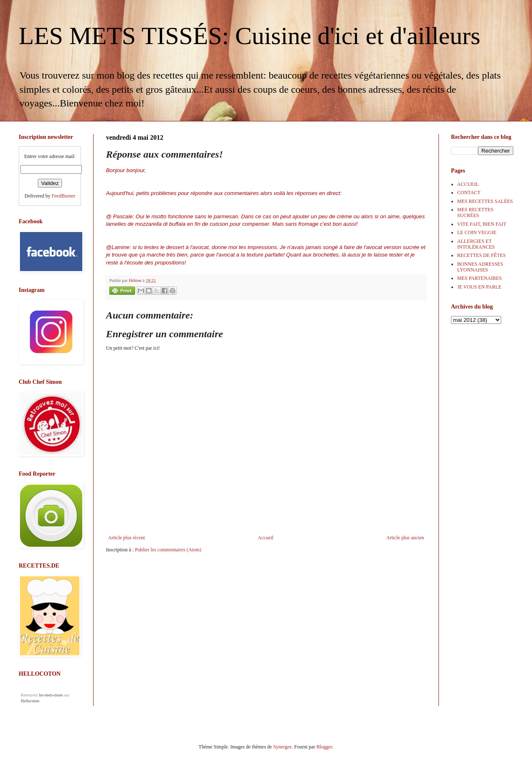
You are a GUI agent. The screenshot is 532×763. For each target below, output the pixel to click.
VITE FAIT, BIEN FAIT (482, 224)
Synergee (282, 747)
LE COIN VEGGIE (477, 232)
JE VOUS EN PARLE (479, 287)
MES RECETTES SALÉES (485, 201)
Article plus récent (127, 538)
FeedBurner (63, 196)
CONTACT (469, 193)
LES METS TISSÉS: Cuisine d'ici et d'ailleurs (250, 36)
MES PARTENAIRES (479, 278)
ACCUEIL (468, 184)
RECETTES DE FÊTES (482, 255)
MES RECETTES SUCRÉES (475, 212)
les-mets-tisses (51, 695)
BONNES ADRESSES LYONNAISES (480, 267)
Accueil (265, 538)
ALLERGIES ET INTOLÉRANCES (476, 244)
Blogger (324, 747)
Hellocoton (30, 701)
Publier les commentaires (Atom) (168, 550)
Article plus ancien (405, 538)
